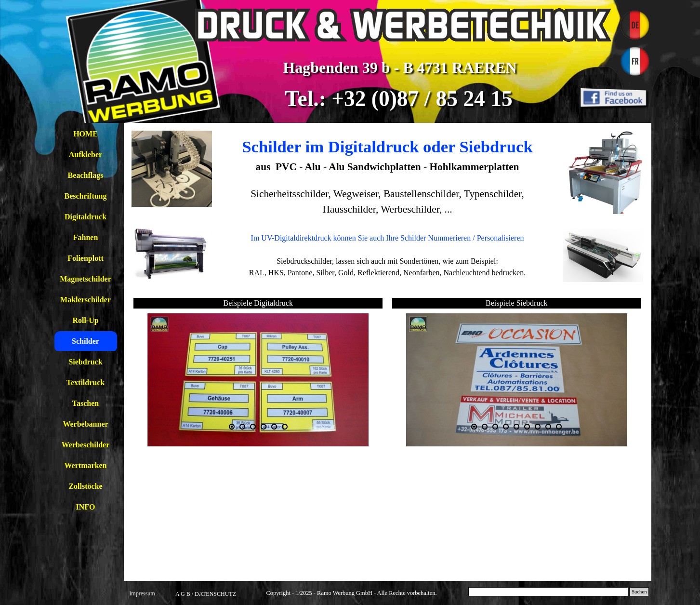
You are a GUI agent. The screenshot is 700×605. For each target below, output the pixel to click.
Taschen (86, 403)
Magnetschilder (86, 279)
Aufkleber (86, 155)
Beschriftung (86, 196)
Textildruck (86, 383)
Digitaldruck (86, 217)
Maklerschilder (86, 300)
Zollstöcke (85, 486)
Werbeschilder (86, 445)
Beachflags (86, 175)
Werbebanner (85, 424)
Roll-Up (85, 320)
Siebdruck (85, 362)
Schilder (86, 341)
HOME (86, 134)
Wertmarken (86, 465)
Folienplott (86, 258)
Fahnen (86, 237)
